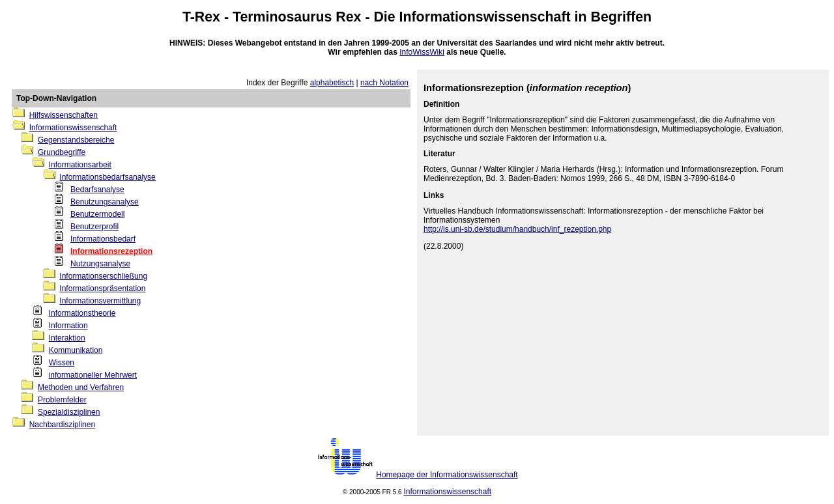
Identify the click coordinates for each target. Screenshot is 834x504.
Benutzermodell (97, 214)
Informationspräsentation (102, 288)
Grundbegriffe (62, 152)
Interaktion (67, 338)
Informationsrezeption (111, 251)
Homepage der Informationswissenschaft (447, 475)
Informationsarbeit (80, 165)
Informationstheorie (82, 313)
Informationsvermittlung (100, 301)
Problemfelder (62, 400)
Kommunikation (76, 350)
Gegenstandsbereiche (76, 140)
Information (68, 326)
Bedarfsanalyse (97, 189)
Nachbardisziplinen (62, 425)
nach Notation (384, 83)
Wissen (62, 363)
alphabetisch (332, 83)
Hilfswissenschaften (64, 115)
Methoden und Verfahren (81, 387)
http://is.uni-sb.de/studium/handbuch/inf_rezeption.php (517, 229)
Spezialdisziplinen (69, 412)
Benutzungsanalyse (105, 202)
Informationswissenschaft (485, 17)
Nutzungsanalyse (100, 264)
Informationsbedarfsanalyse (107, 177)
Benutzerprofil (94, 227)
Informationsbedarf (103, 239)
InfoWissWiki (422, 52)
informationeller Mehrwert (93, 375)
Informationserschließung (103, 276)
